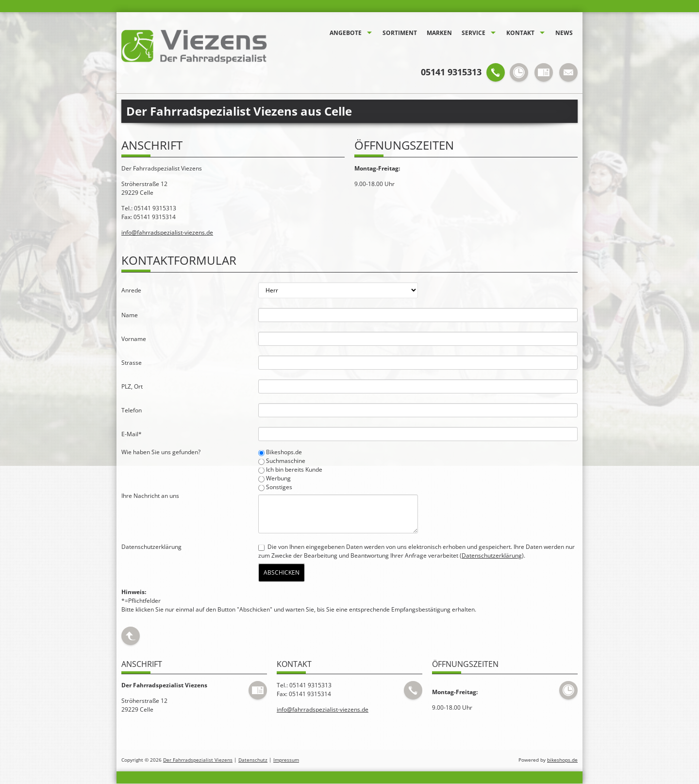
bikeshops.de (562, 760)
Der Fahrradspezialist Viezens (198, 760)
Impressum (286, 760)
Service (474, 33)
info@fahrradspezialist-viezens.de (167, 232)
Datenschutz (253, 760)
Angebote (346, 33)
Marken (439, 33)
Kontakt (520, 33)
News (564, 33)
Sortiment (400, 33)
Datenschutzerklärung (492, 555)
